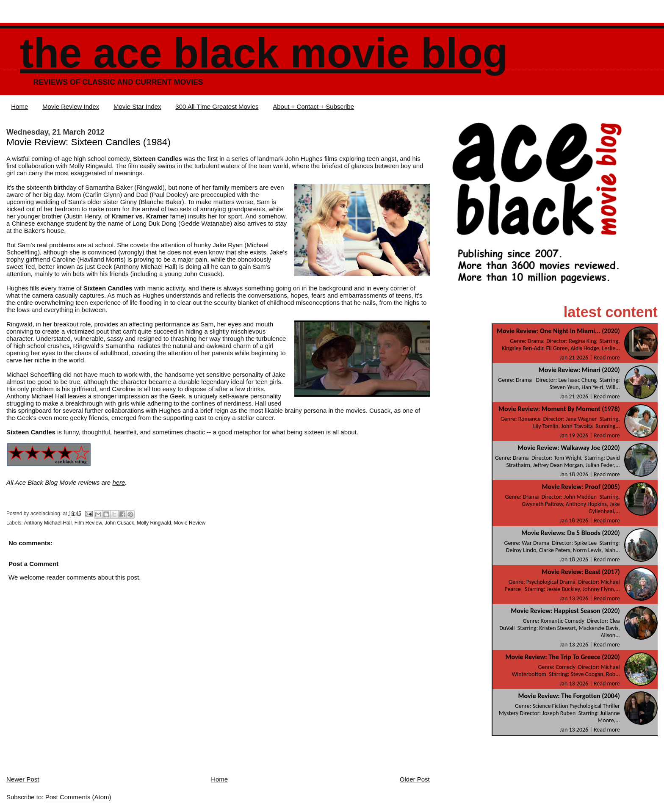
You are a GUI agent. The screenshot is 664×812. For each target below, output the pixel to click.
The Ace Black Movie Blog (264, 53)
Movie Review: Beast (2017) (581, 572)
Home (19, 106)
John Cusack (119, 523)
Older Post (415, 779)
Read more (607, 358)
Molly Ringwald (154, 523)
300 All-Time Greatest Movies (217, 106)
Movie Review (190, 523)
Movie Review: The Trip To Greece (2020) (562, 657)
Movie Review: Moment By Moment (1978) (559, 409)
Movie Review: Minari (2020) (579, 370)
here (119, 482)
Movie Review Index (71, 106)
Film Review (88, 523)
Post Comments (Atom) (78, 797)
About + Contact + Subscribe (313, 106)
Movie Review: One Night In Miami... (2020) (558, 331)
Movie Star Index (137, 106)
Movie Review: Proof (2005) (581, 487)
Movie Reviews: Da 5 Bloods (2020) (571, 533)
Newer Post (23, 779)
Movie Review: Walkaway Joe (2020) (569, 448)
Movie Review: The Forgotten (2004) (569, 696)
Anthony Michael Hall (48, 523)
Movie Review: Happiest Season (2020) (565, 611)
